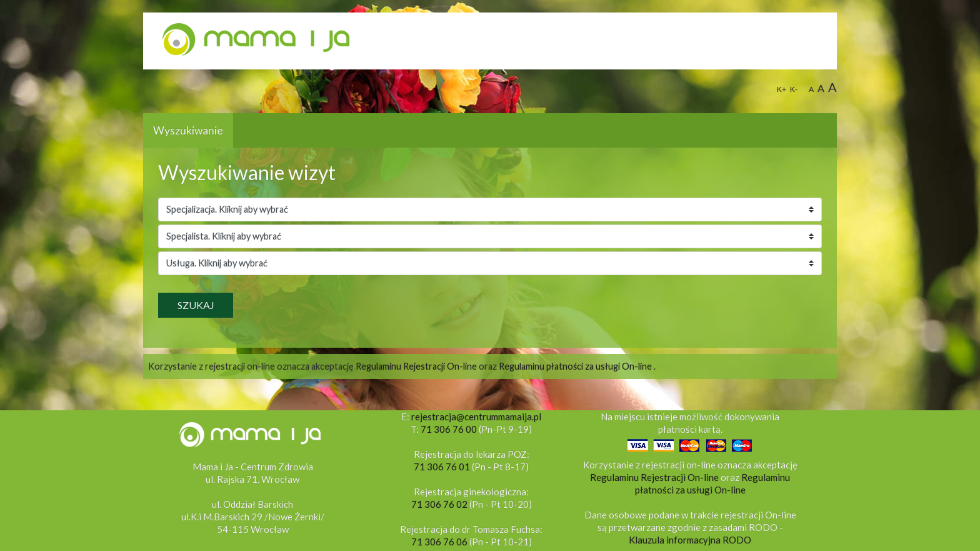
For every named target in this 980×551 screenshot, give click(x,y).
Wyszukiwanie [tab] (188, 130)
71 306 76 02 (439, 504)
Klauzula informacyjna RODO (690, 540)
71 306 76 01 (442, 467)
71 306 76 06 (439, 542)
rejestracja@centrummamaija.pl (476, 417)
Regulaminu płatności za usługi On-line (576, 366)
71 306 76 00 (449, 429)
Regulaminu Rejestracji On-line (417, 366)
